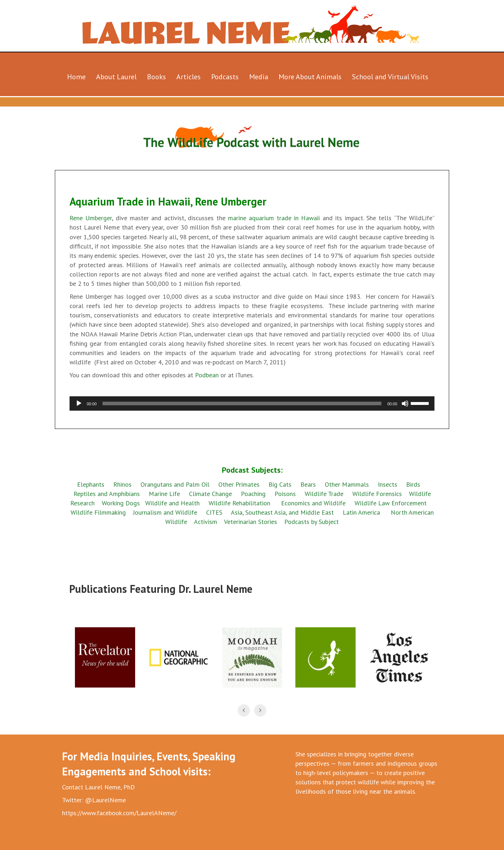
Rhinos (122, 484)
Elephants (91, 484)
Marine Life (164, 494)
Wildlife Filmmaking (98, 512)
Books (156, 77)
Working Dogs (121, 503)
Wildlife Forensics (377, 494)
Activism (206, 522)
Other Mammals (347, 484)
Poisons (285, 494)
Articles (189, 77)
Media (259, 77)
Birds (413, 484)
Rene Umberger (91, 218)
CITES (214, 512)
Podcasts (225, 77)
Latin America (361, 512)
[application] (252, 403)
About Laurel (116, 77)
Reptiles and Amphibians (108, 494)
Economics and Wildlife (313, 503)
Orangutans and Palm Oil (175, 484)
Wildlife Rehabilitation (239, 503)
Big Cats (280, 484)
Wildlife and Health (172, 503)
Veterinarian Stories (251, 522)
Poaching (253, 494)
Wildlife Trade (324, 494)
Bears (308, 484)
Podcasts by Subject (312, 522)
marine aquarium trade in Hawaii (274, 218)
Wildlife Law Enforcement (391, 503)
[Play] (79, 403)
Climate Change (210, 494)
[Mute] (405, 403)
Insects (387, 484)
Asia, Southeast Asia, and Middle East (282, 512)
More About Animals (310, 77)
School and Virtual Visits (390, 77)
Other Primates (239, 484)
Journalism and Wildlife (165, 512)
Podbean (208, 375)
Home (76, 77)
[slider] (242, 403)
